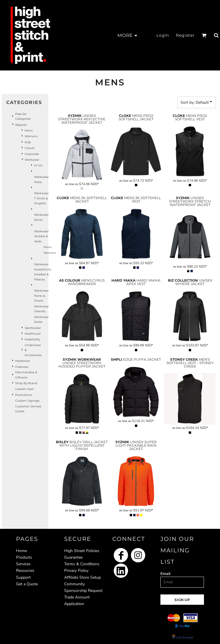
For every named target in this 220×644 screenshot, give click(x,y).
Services (23, 564)
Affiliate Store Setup (82, 577)
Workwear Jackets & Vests (41, 236)
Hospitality (32, 339)
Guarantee (73, 557)
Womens (31, 136)
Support (23, 577)
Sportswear (33, 328)
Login (163, 35)
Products (24, 557)
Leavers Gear (24, 389)
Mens (29, 130)
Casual (30, 148)
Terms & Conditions (82, 564)
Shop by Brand (26, 383)
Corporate (32, 154)
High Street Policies (82, 551)
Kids (28, 142)
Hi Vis (38, 165)
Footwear (22, 367)
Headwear (23, 361)
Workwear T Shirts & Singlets (41, 198)
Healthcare (33, 334)
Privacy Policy (76, 571)
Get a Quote (27, 584)
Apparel (21, 125)
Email (165, 574)
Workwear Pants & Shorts (41, 296)
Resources (25, 571)
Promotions (24, 395)
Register (185, 35)
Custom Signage (27, 401)
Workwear (32, 160)
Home (21, 551)
